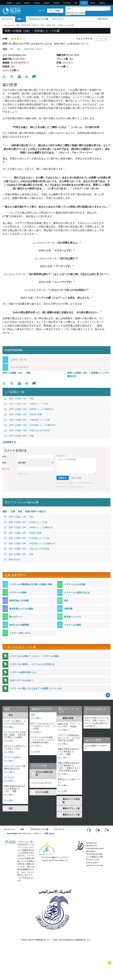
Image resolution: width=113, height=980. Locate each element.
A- (97, 39)
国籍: (4, 463)
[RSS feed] (107, 830)
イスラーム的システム (20, 633)
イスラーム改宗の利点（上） (24, 672)
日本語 (84, 3)
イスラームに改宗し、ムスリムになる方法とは (32, 664)
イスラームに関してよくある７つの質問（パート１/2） (36, 688)
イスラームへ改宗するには (77, 592)
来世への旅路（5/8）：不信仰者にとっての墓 (27, 420)
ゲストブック (58, 19)
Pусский (56, 3)
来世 (18, 25)
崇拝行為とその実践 (19, 601)
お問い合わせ (103, 19)
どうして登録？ (55, 11)
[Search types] (75, 13)
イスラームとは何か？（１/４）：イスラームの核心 (35, 656)
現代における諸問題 (19, 625)
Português (67, 3)
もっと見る (9, 800)
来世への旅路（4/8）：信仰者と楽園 (23, 414)
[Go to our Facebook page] (90, 830)
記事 (19, 19)
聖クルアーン (16, 617)
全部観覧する (9, 442)
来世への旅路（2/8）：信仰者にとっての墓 (26, 404)
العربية (18, 3)
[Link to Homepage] (12, 10)
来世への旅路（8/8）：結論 (19, 436)
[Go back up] (108, 695)
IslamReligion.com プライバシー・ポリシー (24, 834)
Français (37, 3)
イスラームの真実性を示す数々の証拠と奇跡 (31, 584)
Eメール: (6, 469)
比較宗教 (68, 609)
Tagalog (102, 3)
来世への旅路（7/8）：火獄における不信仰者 (27, 430)
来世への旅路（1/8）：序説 (17, 373)
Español (27, 3)
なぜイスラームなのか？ (22, 680)
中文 (76, 3)
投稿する (63, 478)
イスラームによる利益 (75, 584)
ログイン (42, 11)
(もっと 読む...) (9, 727)
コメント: (61, 456)
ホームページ (8, 19)
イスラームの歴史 (73, 625)
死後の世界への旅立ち (30, 25)
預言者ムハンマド (73, 617)
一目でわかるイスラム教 (38, 19)
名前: (5, 456)
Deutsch (47, 3)
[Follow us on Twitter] (98, 830)
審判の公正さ (12, 559)
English (10, 3)
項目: (5, 49)
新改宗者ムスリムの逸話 (21, 609)
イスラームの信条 (18, 592)
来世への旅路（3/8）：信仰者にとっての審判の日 (88, 375)
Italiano (93, 3)
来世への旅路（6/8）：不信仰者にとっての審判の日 (30, 425)
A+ (106, 39)
